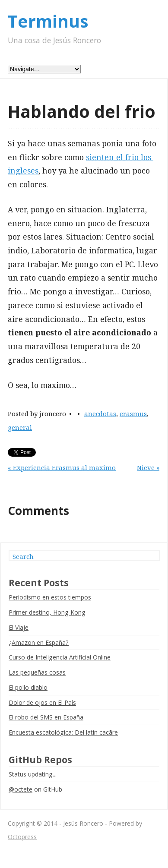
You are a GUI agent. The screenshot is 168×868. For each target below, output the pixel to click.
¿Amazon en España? (39, 642)
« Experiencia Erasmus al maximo (62, 467)
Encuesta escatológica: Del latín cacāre (63, 732)
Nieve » (148, 467)
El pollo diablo (28, 687)
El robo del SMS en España (46, 717)
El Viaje (19, 627)
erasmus (133, 413)
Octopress (22, 837)
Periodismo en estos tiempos (50, 597)
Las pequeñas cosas (37, 672)
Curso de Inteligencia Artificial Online (60, 657)
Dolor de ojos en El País (42, 702)
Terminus (48, 21)
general (20, 427)
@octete (21, 789)
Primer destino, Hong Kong (47, 612)
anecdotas (100, 413)
